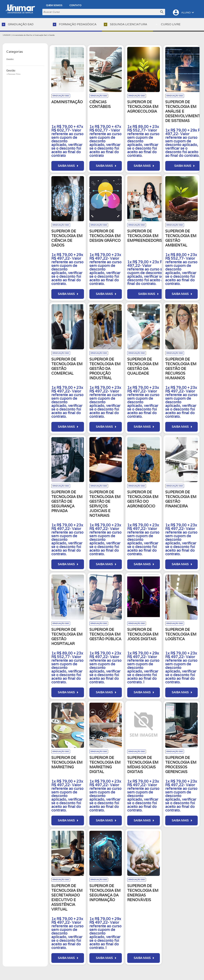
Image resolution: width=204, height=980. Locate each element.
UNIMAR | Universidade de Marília (17, 35)
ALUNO (184, 12)
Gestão (52, 35)
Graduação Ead (41, 35)
